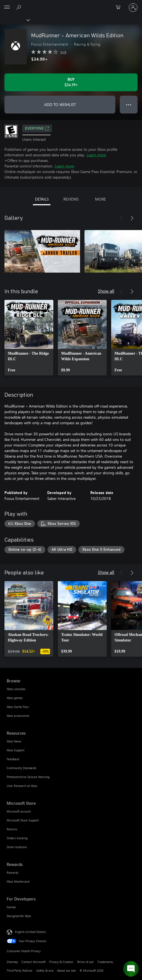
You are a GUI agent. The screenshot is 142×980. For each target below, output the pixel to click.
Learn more (96, 155)
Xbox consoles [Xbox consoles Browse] (16, 689)
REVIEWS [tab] (71, 199)
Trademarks (105, 962)
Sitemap (12, 962)
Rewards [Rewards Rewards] (13, 872)
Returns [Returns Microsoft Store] (12, 829)
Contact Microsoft (33, 962)
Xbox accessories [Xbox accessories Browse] (18, 716)
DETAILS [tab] (42, 199)
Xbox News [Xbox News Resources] (14, 741)
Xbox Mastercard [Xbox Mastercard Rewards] (18, 881)
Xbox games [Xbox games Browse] (15, 698)
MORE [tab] (100, 199)
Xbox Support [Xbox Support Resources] (16, 750)
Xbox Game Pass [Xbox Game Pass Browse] (18, 707)
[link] (29, 338)
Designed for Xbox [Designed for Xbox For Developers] (19, 916)
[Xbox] (15, 20)
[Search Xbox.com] (19, 7)
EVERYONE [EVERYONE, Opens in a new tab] (37, 129)
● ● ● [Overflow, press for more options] (129, 104)
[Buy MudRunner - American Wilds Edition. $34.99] (71, 82)
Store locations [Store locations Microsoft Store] (17, 847)
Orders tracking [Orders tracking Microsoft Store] (17, 838)
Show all (106, 291)
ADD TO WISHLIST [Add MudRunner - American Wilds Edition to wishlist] (60, 104)
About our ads (66, 970)
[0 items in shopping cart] (120, 8)
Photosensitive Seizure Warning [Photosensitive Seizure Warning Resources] (28, 777)
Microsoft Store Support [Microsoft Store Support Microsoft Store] (23, 820)
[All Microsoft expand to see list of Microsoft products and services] (7, 8)
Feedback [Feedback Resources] (13, 759)
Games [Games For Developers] (11, 907)
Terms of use (85, 962)
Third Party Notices (20, 970)
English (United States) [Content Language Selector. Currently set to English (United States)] (30, 932)
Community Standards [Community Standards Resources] (22, 768)
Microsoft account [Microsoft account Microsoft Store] (19, 811)
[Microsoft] (71, 4)
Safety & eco (45, 970)
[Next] (132, 218)
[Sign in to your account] (133, 8)
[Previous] (121, 218)
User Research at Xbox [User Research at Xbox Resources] (22, 786)
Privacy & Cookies (61, 962)
